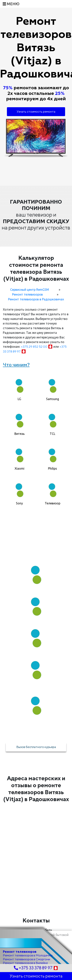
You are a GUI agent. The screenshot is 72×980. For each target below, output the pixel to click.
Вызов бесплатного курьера (36, 747)
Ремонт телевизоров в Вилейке (25, 963)
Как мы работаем (36, 549)
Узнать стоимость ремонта (36, 112)
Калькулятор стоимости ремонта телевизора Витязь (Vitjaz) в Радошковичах (36, 268)
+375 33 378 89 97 (36, 968)
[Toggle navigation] (11, 4)
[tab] (19, 388)
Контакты (36, 920)
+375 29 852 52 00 (37, 347)
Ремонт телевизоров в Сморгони (26, 959)
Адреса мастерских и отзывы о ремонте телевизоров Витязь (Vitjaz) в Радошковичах (36, 789)
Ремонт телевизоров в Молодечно (28, 955)
